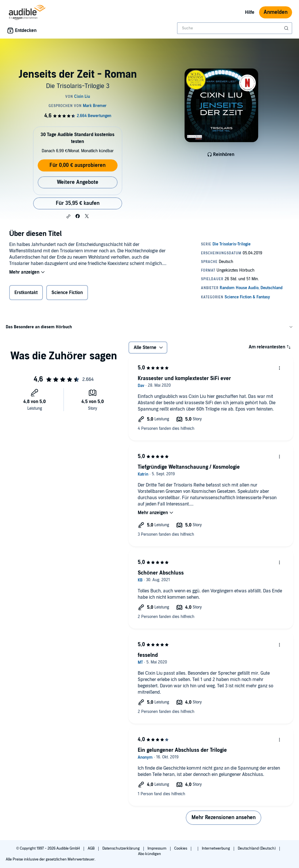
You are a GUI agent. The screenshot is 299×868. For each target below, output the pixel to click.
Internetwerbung (216, 848)
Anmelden (276, 12)
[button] (68, 216)
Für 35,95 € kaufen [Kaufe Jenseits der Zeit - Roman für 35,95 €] (78, 203)
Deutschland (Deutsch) (257, 848)
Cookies (181, 848)
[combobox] (235, 28)
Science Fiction (67, 293)
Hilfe (250, 12)
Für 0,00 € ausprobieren (77, 165)
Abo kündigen (149, 854)
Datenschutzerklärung (121, 848)
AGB (92, 848)
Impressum (157, 848)
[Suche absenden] (287, 28)
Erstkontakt (26, 293)
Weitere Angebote (78, 182)
